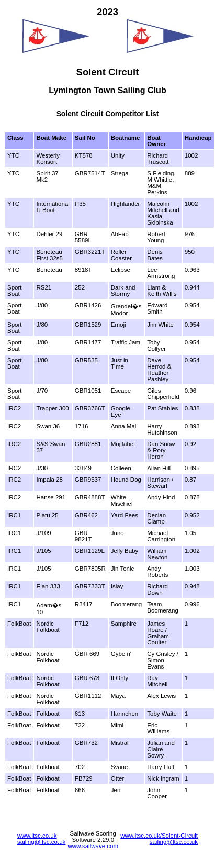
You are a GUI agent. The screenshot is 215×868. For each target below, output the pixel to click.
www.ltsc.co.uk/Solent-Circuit (159, 836)
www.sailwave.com (93, 846)
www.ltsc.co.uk (37, 836)
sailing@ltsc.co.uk (41, 842)
